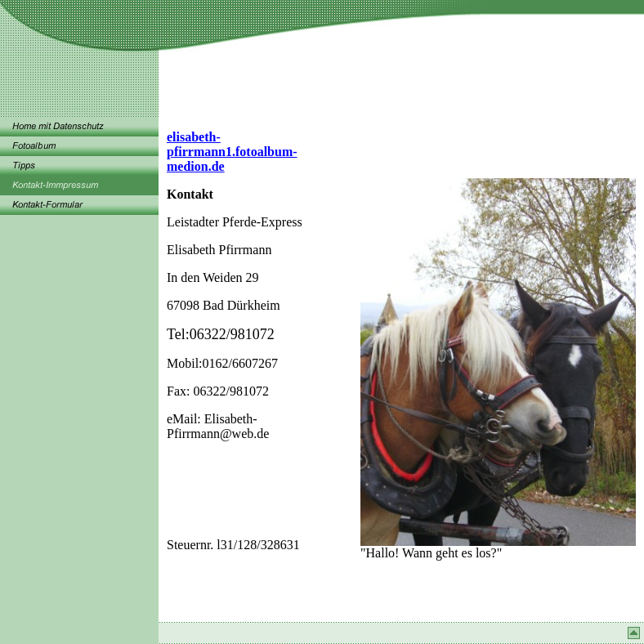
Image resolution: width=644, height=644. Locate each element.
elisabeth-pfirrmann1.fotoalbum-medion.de (232, 152)
